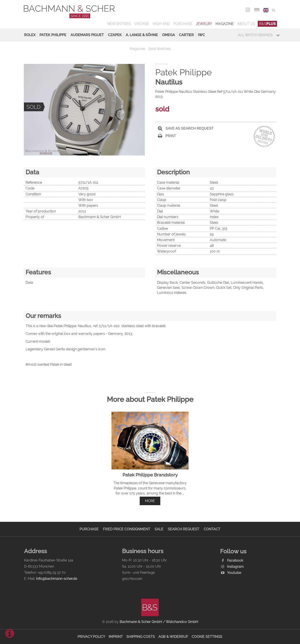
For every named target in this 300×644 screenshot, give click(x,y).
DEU (257, 10)
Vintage (142, 24)
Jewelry (204, 24)
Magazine (225, 24)
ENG (266, 10)
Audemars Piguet (87, 35)
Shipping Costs (141, 637)
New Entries (119, 24)
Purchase (183, 24)
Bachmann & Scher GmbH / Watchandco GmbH (159, 622)
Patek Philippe (53, 35)
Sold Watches (160, 49)
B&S (267, 24)
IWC (201, 35)
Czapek (115, 35)
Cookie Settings (207, 637)
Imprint (116, 637)
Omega (169, 35)
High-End (161, 24)
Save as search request (186, 128)
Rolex (30, 35)
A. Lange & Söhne (142, 35)
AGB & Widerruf (173, 637)
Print (167, 136)
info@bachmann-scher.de (56, 579)
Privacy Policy (91, 637)
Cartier (186, 35)
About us (246, 24)
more (150, 501)
